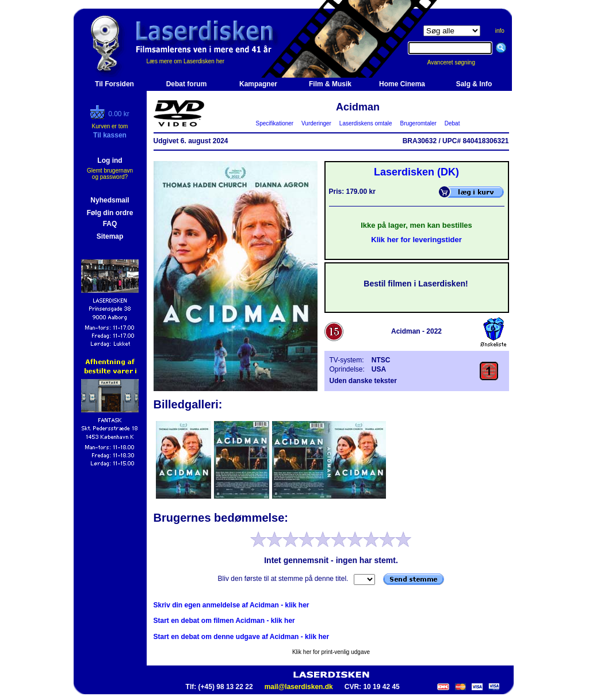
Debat (452, 123)
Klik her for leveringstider (416, 240)
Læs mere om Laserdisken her (186, 61)
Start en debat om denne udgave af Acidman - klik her (242, 637)
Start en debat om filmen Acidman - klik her (224, 621)
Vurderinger (317, 123)
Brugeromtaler (418, 123)
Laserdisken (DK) (416, 172)
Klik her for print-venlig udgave (331, 652)
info (500, 31)
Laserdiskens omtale (366, 123)
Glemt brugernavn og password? (110, 174)
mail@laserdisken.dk (299, 687)
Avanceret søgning (458, 62)
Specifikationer (275, 123)
